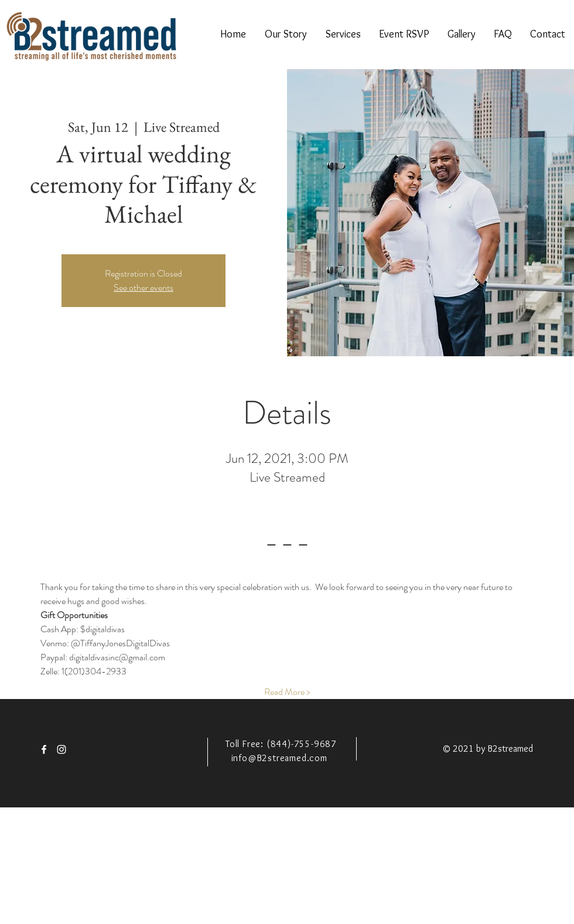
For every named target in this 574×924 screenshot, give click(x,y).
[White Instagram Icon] (61, 749)
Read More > (287, 692)
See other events (143, 287)
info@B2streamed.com (279, 758)
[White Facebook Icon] (44, 749)
